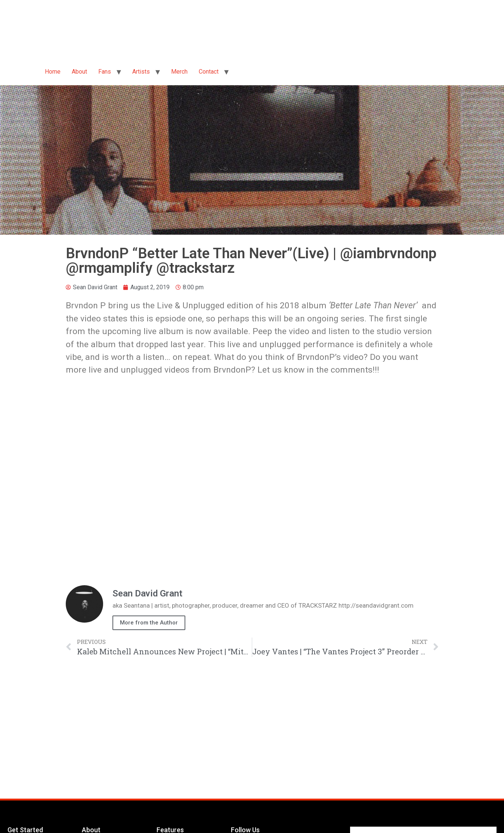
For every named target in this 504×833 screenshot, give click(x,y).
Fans (105, 72)
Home (53, 72)
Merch (179, 72)
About (79, 72)
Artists (141, 72)
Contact (209, 72)
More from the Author (149, 623)
